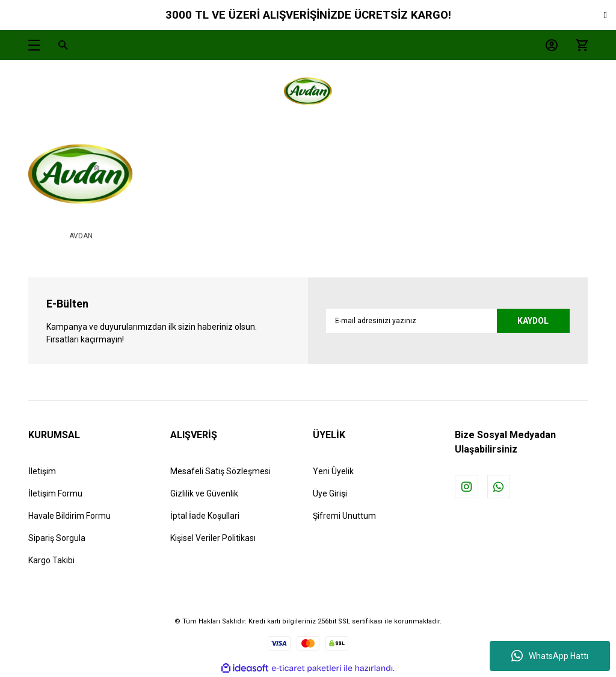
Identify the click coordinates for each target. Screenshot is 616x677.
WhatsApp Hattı (550, 656)
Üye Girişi (330, 493)
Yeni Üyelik (333, 471)
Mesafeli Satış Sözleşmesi (220, 471)
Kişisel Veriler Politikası (213, 538)
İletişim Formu (55, 493)
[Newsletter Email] (448, 321)
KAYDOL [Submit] (532, 321)
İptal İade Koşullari (205, 516)
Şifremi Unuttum (344, 516)
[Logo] (308, 93)
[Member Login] (549, 45)
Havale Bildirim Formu (69, 516)
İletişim (42, 471)
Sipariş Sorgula (57, 538)
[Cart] (579, 45)
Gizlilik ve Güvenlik (204, 493)
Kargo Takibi (51, 560)
